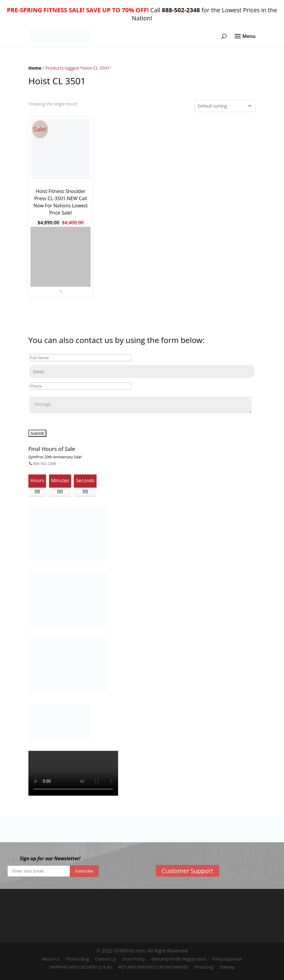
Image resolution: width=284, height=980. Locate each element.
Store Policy (134, 959)
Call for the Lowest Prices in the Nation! (142, 14)
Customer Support (187, 871)
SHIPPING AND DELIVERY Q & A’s (81, 967)
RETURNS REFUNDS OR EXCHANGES (153, 967)
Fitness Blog (77, 959)
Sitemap (227, 967)
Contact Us (106, 959)
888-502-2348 (45, 464)
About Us (51, 959)
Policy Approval (227, 959)
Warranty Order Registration (179, 959)
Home (35, 68)
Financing (204, 967)
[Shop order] (225, 106)
